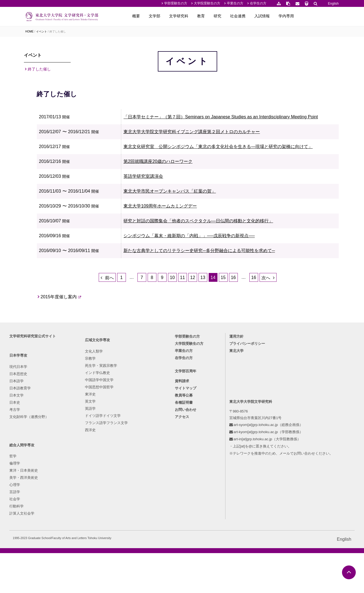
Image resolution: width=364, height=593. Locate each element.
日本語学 (32, 473)
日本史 (31, 494)
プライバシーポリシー (241, 436)
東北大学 (231, 443)
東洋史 (78, 502)
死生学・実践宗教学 (88, 473)
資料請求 (182, 475)
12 (215, 339)
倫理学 (125, 466)
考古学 (31, 502)
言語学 (125, 494)
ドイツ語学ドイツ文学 (90, 523)
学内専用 (327, 16)
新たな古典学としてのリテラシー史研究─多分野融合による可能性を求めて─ (232, 298)
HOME (29, 32)
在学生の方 (258, 3)
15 (246, 339)
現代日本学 (34, 459)
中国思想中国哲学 (87, 494)
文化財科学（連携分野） (45, 509)
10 (195, 339)
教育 (241, 16)
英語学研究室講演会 (176, 224)
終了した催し (58, 32)
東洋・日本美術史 (134, 473)
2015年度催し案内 (104, 364)
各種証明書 (184, 497)
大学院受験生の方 (207, 3)
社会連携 (278, 16)
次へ (288, 339)
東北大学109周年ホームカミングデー (193, 254)
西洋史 (78, 537)
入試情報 (302, 16)
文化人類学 (81, 459)
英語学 (78, 516)
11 (205, 339)
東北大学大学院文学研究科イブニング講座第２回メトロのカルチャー (224, 171)
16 (256, 339)
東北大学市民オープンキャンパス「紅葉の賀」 (202, 239)
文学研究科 (219, 16)
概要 (177, 16)
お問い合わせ (186, 504)
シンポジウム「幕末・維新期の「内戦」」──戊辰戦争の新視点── (222, 284)
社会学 (125, 502)
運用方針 (231, 429)
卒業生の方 (235, 3)
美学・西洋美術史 (134, 480)
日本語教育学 (36, 480)
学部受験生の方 (176, 3)
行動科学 (126, 509)
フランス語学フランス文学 (94, 530)
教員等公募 (184, 490)
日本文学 (32, 487)
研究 (258, 16)
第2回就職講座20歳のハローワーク (191, 209)
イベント (42, 32)
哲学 (123, 459)
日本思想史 (34, 466)
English (333, 4)
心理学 (125, 487)
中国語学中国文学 (87, 487)
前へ (132, 339)
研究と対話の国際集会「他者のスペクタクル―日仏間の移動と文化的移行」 (231, 269)
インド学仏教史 (85, 480)
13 (225, 339)
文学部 (195, 16)
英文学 (78, 509)
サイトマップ (186, 483)
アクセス (182, 511)
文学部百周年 (186, 465)
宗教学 (78, 466)
